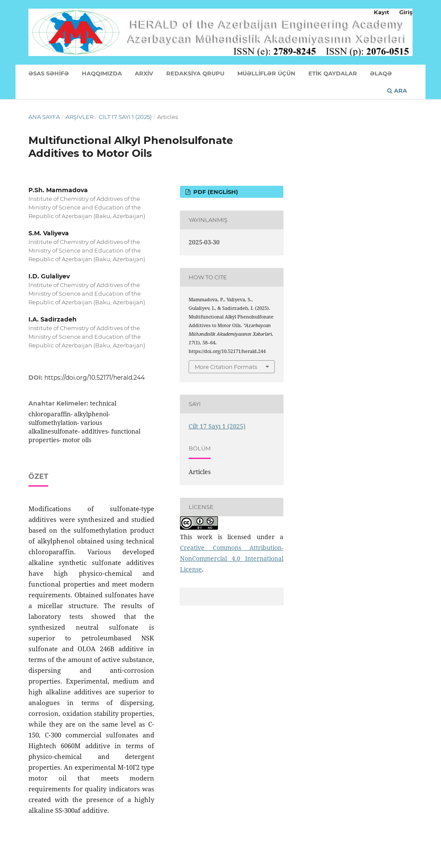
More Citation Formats (226, 367)
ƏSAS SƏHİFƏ (49, 73)
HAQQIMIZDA (102, 73)
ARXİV (144, 73)
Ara (397, 91)
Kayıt (382, 12)
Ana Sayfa (44, 117)
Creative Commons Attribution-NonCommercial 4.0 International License (232, 558)
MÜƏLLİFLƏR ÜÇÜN (266, 73)
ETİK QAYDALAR (333, 73)
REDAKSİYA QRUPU (195, 73)
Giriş (406, 12)
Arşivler (79, 117)
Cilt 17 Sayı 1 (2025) (125, 117)
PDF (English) (215, 192)
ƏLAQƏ (381, 73)
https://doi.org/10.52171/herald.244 (95, 378)
